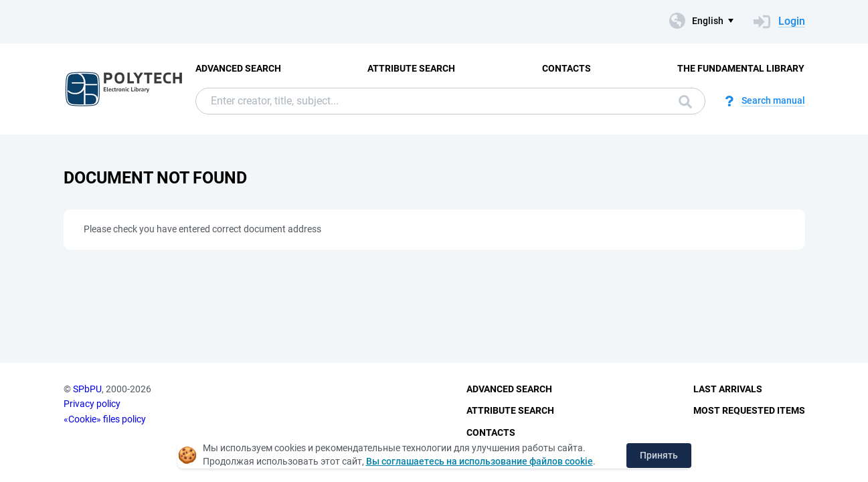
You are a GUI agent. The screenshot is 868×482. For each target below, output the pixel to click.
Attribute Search (411, 68)
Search (685, 102)
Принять (659, 455)
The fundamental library (741, 68)
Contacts (567, 68)
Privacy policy (92, 404)
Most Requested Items (749, 410)
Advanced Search (238, 68)
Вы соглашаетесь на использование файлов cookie (480, 461)
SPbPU (87, 389)
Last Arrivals (728, 389)
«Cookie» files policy (105, 419)
